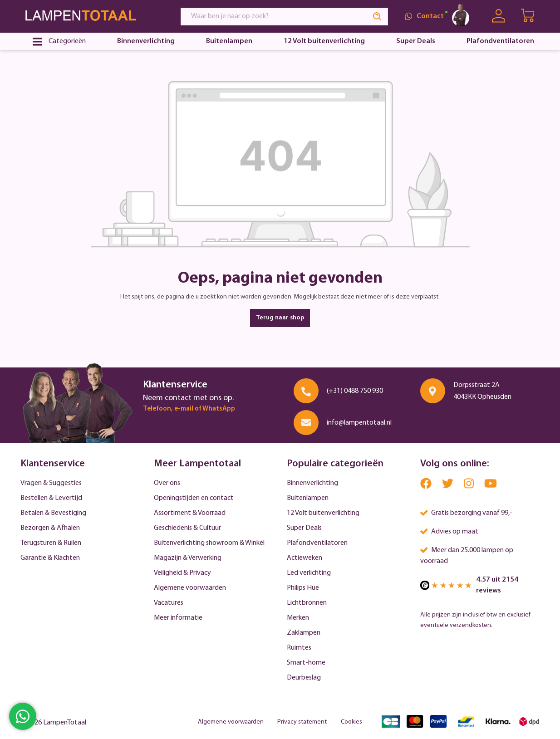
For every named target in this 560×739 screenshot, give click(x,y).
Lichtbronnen (307, 603)
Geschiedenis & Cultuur (187, 528)
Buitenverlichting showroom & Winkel (209, 543)
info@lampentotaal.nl (359, 423)
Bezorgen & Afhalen (50, 528)
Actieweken (305, 558)
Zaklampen (304, 633)
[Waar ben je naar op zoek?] (274, 17)
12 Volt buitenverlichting (323, 513)
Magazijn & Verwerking (188, 558)
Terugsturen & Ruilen (51, 543)
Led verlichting (309, 573)
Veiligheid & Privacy (182, 573)
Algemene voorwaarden (190, 588)
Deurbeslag (304, 678)
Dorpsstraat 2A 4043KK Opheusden (482, 391)
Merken (298, 618)
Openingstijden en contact (194, 498)
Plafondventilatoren (317, 543)
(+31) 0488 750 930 (355, 391)
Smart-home (306, 663)
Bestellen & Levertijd (51, 498)
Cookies (351, 722)
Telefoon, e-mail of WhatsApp (189, 409)
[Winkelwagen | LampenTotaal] (528, 16)
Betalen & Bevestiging (53, 513)
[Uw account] (499, 16)
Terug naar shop (280, 318)
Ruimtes (299, 648)
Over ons (167, 483)
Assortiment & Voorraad (190, 513)
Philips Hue (303, 588)
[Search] (378, 17)
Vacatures (169, 603)
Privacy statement (302, 722)
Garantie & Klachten (50, 558)
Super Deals (304, 528)
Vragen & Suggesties (51, 483)
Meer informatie (178, 618)
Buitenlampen (308, 498)
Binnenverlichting (312, 483)
